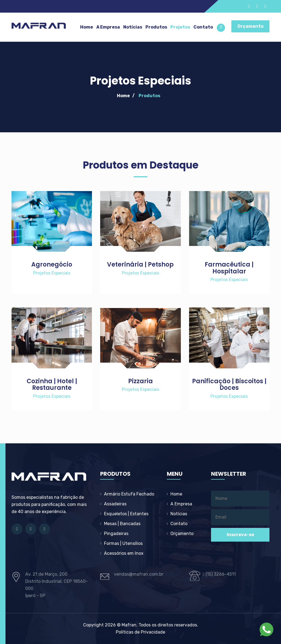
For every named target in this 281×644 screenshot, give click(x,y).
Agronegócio (52, 264)
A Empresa (108, 27)
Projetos (180, 27)
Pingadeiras (116, 534)
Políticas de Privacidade (140, 632)
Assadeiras (115, 504)
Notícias (133, 27)
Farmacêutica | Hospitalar (229, 268)
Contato (203, 27)
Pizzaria (140, 381)
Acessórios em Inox (124, 553)
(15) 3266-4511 (219, 574)
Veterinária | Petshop (140, 264)
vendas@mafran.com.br (139, 574)
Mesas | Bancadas (122, 524)
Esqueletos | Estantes (126, 514)
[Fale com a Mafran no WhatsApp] (266, 629)
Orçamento (250, 26)
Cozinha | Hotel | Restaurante (52, 384)
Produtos (156, 27)
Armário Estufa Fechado (129, 494)
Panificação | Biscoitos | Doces (229, 384)
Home (87, 27)
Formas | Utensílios (123, 543)
